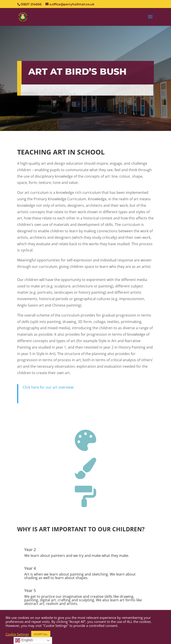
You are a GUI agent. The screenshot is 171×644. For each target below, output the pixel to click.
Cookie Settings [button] (17, 634)
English (24, 640)
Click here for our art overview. (48, 387)
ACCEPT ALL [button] (41, 634)
